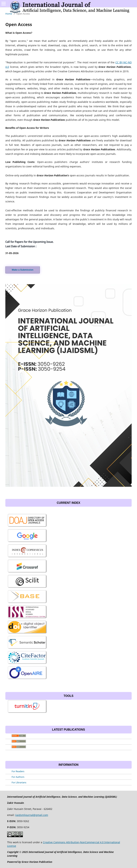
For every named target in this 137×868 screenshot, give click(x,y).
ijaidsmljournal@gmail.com (32, 815)
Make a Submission (23, 270)
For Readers (18, 771)
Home (9, 14)
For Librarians (19, 782)
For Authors (18, 777)
